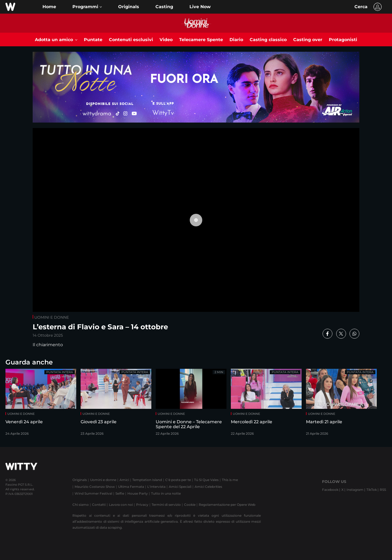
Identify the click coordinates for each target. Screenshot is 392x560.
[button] (87, 7)
